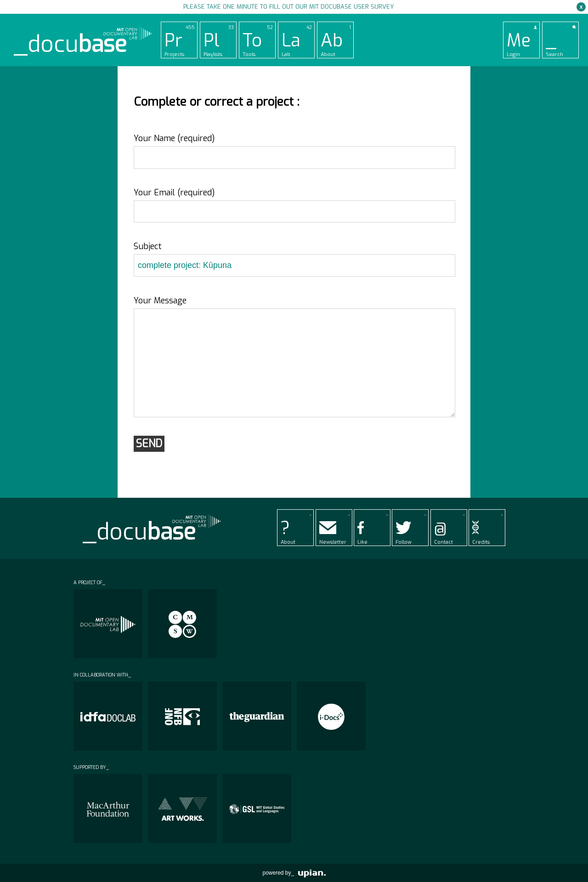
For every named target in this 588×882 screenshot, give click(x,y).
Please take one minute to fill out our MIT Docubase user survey (288, 7)
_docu (70, 44)
